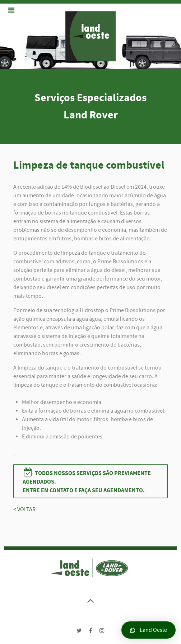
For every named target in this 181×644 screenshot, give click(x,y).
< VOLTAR (24, 509)
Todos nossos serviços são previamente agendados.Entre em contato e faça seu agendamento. (87, 481)
